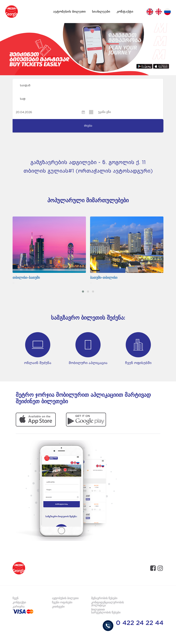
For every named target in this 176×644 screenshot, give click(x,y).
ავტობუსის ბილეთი (69, 12)
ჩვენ (16, 598)
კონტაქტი (125, 12)
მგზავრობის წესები (104, 598)
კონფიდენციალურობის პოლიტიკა (107, 604)
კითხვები (58, 607)
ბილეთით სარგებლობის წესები (106, 611)
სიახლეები (101, 12)
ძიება (88, 126)
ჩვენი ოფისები (62, 603)
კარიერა (19, 607)
